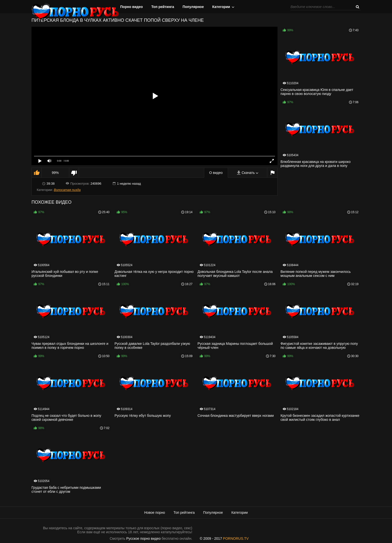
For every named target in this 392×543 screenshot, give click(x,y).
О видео (216, 173)
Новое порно (155, 513)
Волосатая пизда (67, 190)
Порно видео (132, 7)
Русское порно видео (143, 539)
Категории (221, 7)
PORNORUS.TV (236, 539)
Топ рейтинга (163, 7)
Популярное (193, 7)
